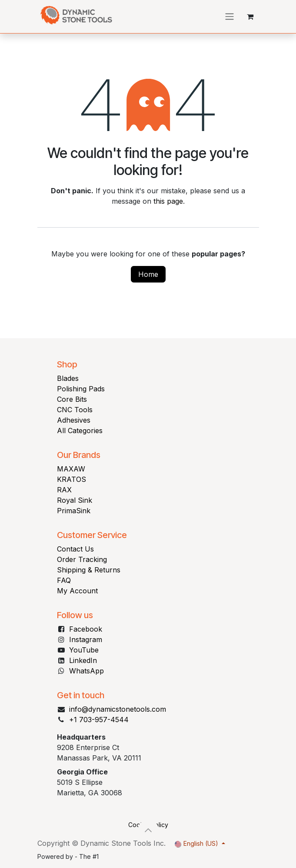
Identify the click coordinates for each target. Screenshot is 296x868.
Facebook (86, 629)
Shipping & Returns (89, 570)
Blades (68, 378)
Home (148, 274)
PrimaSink (74, 511)
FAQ (64, 580)
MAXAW (71, 469)
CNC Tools (75, 410)
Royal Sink (75, 500)
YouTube (84, 650)
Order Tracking (82, 559)
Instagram (86, 639)
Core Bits (72, 399)
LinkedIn (83, 660)
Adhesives (74, 420)
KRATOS (72, 479)
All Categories (80, 431)
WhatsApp (86, 671)
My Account (77, 591)
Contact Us (75, 549)
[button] (148, 830)
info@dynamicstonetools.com (118, 709)
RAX (64, 490)
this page (168, 201)
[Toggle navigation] (229, 17)
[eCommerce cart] (250, 17)
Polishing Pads (81, 389)
